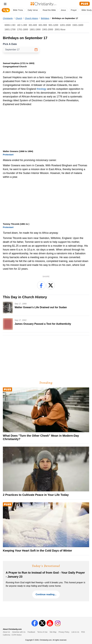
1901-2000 (48, 30)
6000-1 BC (10, 25)
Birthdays (45, 18)
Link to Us (75, 632)
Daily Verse (33, 10)
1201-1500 (65, 25)
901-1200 (53, 25)
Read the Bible (49, 10)
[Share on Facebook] (41, 285)
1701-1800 (23, 30)
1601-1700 (10, 30)
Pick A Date (10, 44)
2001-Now (60, 30)
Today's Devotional (46, 566)
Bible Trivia (18, 10)
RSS (83, 632)
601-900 (43, 25)
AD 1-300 (22, 25)
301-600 (33, 25)
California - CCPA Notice (12, 635)
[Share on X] (51, 285)
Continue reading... (46, 594)
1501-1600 (78, 25)
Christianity (8, 18)
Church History (32, 18)
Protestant (8, 155)
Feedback (31, 632)
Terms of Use (42, 632)
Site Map (53, 632)
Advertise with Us (19, 632)
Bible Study (87, 10)
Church (19, 18)
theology (41, 89)
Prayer (74, 10)
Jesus (63, 10)
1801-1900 (35, 30)
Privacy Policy (64, 632)
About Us (6, 632)
